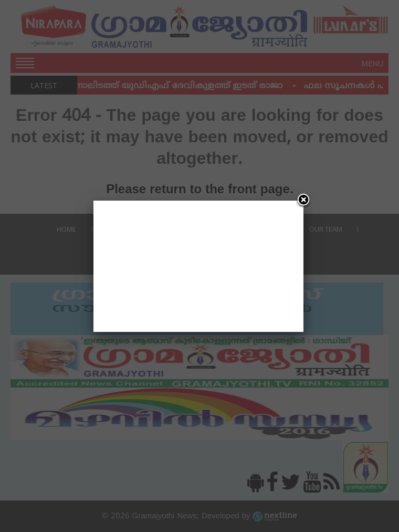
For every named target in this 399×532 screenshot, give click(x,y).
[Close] (303, 201)
